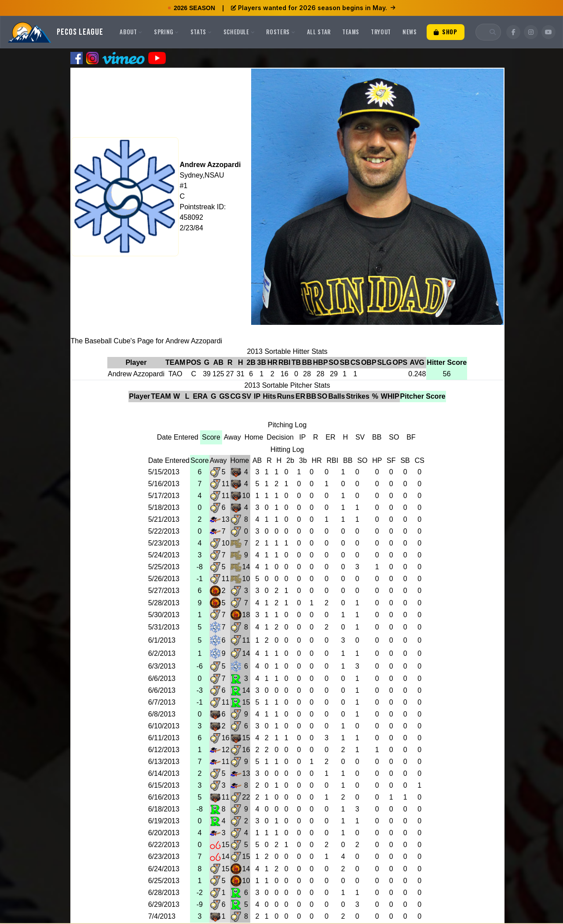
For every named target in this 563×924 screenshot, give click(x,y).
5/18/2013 (164, 507)
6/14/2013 (164, 773)
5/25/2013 (164, 567)
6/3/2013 (162, 666)
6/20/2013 (164, 833)
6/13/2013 (164, 762)
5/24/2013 (164, 555)
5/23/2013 (164, 543)
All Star (319, 32)
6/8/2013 (162, 714)
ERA (201, 396)
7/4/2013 (162, 916)
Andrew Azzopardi (210, 165)
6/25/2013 (164, 881)
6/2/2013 (162, 653)
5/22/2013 (164, 531)
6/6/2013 (162, 678)
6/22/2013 (164, 845)
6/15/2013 (164, 785)
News (410, 32)
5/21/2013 (164, 519)
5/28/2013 (164, 603)
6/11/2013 (164, 738)
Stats (201, 32)
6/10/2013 (164, 726)
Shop (446, 32)
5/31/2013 (164, 627)
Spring (166, 32)
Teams (351, 32)
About (131, 32)
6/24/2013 (164, 869)
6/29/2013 (164, 904)
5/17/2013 (164, 496)
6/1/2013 (162, 640)
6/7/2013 (162, 702)
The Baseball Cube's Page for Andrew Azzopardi (147, 341)
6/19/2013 (164, 821)
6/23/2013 (164, 857)
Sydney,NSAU (202, 175)
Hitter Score (447, 362)
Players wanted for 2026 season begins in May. (313, 8)
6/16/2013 (164, 797)
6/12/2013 (164, 750)
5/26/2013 (164, 579)
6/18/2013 (164, 809)
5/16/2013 (164, 484)
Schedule (239, 32)
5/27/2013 (164, 591)
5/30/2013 (164, 615)
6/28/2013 (164, 893)
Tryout (381, 32)
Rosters (281, 32)
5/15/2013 (164, 472)
